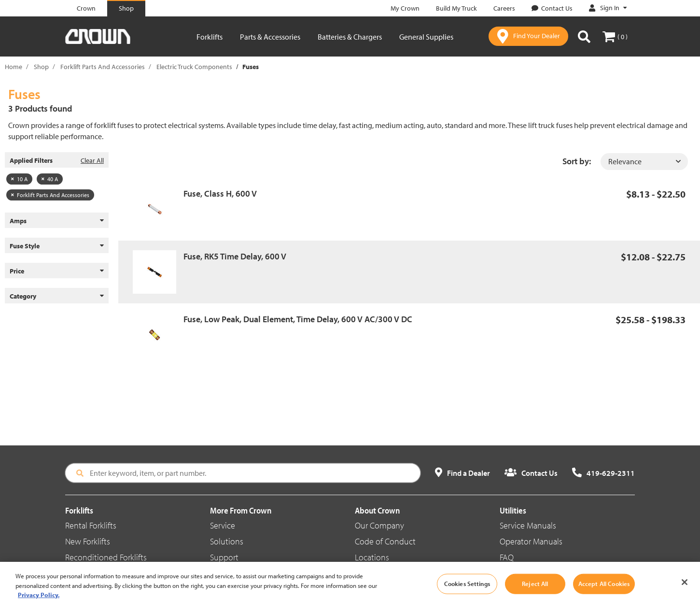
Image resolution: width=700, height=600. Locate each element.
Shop (41, 67)
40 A (50, 179)
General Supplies (426, 37)
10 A (19, 179)
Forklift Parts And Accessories (103, 67)
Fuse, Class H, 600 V (220, 193)
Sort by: (577, 161)
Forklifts (210, 37)
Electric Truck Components (194, 67)
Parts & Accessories (270, 37)
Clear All (92, 160)
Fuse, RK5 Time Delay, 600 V (235, 256)
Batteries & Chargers (350, 37)
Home (14, 67)
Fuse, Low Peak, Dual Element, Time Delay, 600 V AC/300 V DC (298, 319)
